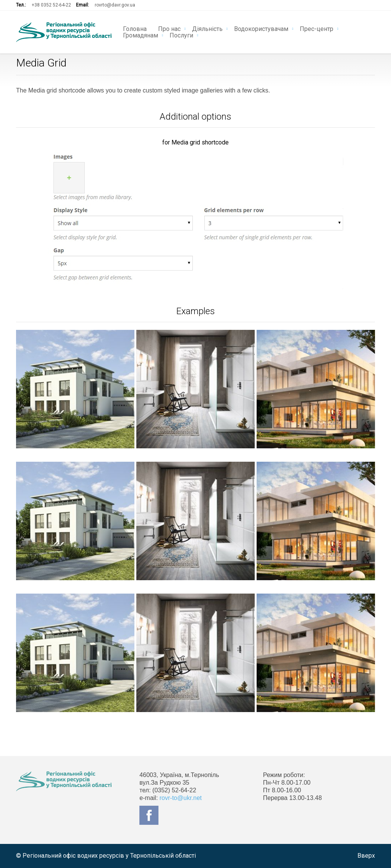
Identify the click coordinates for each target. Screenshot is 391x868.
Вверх (366, 856)
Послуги (181, 35)
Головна (135, 28)
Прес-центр (317, 28)
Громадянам (141, 35)
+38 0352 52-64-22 (51, 5)
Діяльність (207, 28)
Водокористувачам (261, 28)
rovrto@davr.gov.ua (115, 5)
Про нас (169, 28)
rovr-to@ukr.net (181, 798)
